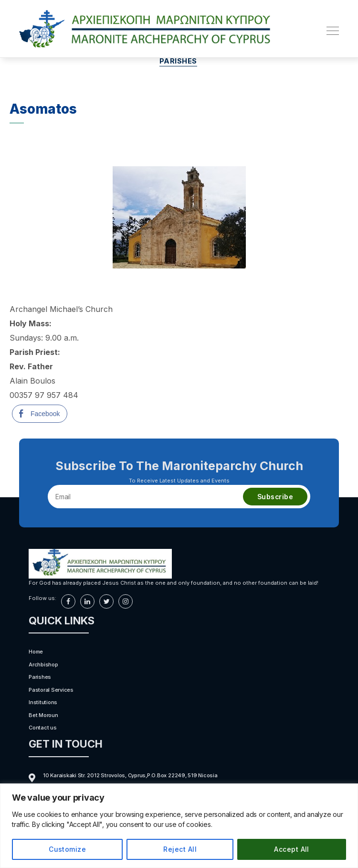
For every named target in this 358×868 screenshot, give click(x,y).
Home (36, 653)
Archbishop (43, 665)
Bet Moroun (43, 716)
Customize (67, 849)
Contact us (43, 729)
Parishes (179, 62)
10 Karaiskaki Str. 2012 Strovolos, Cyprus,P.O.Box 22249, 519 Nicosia (130, 776)
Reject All (180, 849)
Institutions (43, 704)
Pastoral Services (51, 691)
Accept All (292, 849)
